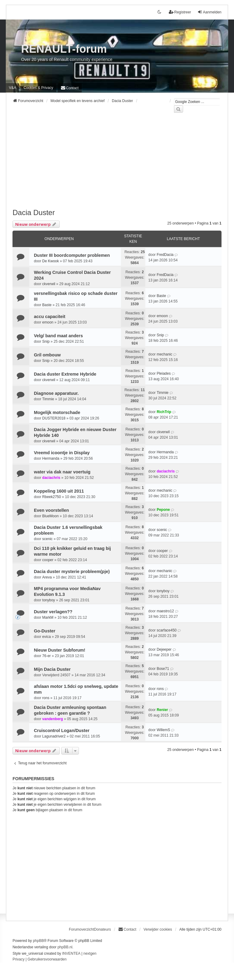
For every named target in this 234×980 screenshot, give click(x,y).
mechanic (164, 354)
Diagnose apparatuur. (56, 393)
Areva (47, 577)
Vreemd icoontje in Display (62, 453)
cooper (48, 560)
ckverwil (49, 284)
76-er (47, 656)
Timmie (48, 399)
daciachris (51, 478)
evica (47, 637)
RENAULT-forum (64, 49)
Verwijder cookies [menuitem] (158, 929)
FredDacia (165, 255)
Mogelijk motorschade (57, 412)
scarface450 (167, 630)
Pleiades (164, 373)
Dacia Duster (34, 212)
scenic (48, 539)
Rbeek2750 (52, 497)
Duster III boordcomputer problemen (72, 255)
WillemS (163, 730)
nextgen (90, 953)
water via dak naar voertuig (62, 472)
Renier (162, 710)
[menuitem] (38, 88)
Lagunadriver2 (54, 736)
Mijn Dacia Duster (52, 669)
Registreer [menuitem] (180, 12)
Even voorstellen (51, 510)
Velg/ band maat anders (58, 336)
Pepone (163, 510)
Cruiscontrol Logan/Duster (62, 731)
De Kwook (51, 261)
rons (46, 698)
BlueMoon (51, 516)
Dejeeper (164, 649)
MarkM (48, 617)
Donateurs (103, 929)
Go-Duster (44, 631)
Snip (46, 341)
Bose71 (163, 669)
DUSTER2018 (54, 418)
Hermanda (51, 458)
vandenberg (53, 719)
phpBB (38, 941)
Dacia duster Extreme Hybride (65, 374)
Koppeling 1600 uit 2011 (59, 491)
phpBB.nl (65, 947)
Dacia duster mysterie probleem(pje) (72, 571)
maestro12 (165, 611)
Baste (47, 305)
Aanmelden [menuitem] (209, 12)
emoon (48, 322)
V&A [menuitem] (12, 88)
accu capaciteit (50, 317)
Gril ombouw (47, 355)
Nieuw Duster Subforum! (60, 650)
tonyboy (49, 600)
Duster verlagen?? (53, 612)
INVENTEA (71, 953)
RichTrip (164, 412)
